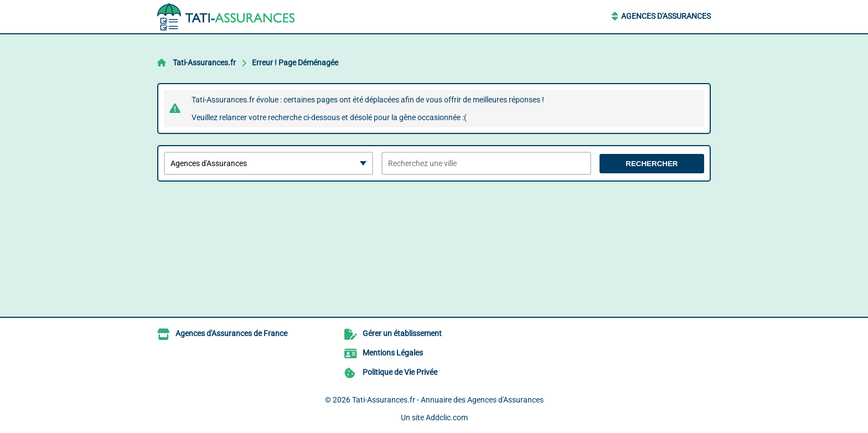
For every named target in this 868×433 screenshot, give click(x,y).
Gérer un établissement (402, 333)
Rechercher (652, 164)
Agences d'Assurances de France (231, 333)
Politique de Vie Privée (400, 372)
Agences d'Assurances (666, 16)
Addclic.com (447, 417)
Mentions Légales (393, 353)
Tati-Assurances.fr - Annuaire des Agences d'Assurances (448, 400)
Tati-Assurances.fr (204, 63)
